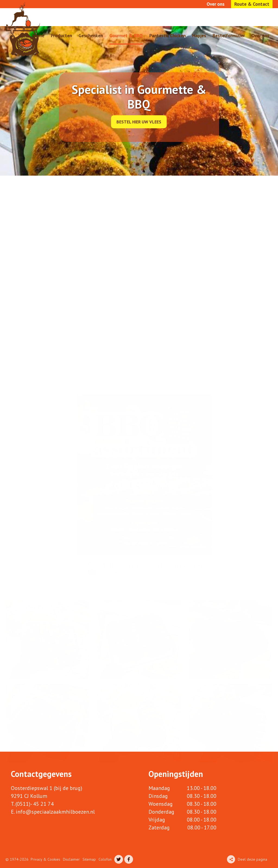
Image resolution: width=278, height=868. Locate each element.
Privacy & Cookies (45, 859)
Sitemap (89, 859)
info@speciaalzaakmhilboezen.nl (55, 812)
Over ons (216, 4)
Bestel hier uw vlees (139, 122)
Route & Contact (252, 4)
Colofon (105, 859)
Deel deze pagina (252, 859)
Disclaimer (71, 859)
